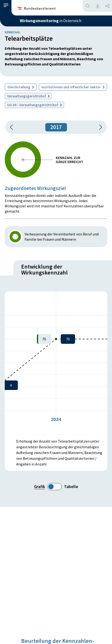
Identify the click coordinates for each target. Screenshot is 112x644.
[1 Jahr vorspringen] (99, 127)
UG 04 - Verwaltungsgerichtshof (34, 105)
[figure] (56, 363)
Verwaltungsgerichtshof (28, 96)
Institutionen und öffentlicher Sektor (73, 87)
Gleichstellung (21, 87)
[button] (6, 5)
